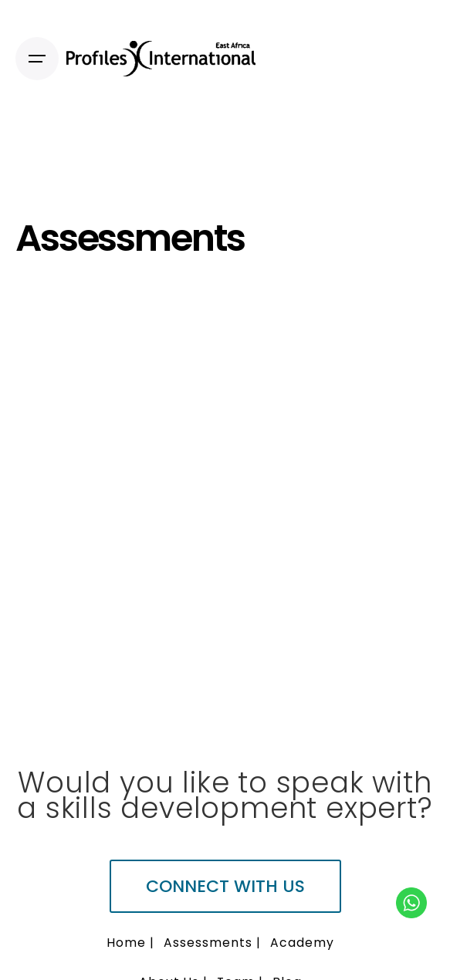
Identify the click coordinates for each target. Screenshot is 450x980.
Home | (130, 943)
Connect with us (225, 886)
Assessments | (212, 943)
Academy (302, 943)
